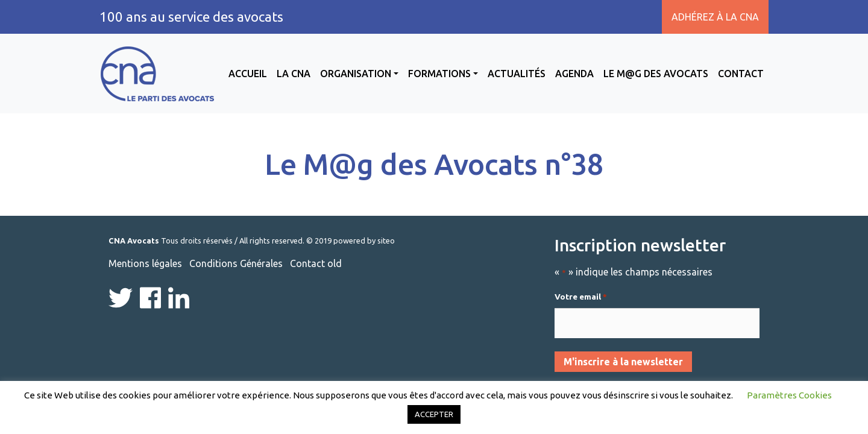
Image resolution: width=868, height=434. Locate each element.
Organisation (356, 74)
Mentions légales (145, 263)
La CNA (294, 74)
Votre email (581, 297)
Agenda (574, 74)
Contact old (316, 263)
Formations (439, 74)
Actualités (517, 74)
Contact (741, 74)
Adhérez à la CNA (715, 17)
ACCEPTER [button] (434, 414)
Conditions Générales (236, 263)
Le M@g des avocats (656, 74)
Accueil (248, 74)
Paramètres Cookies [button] (789, 395)
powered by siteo (364, 241)
